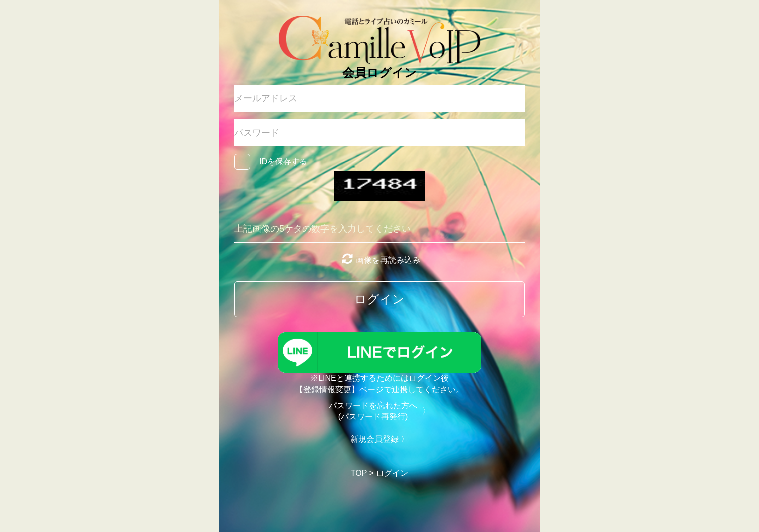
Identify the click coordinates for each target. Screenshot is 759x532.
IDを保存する (283, 161)
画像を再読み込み (379, 260)
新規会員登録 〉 (379, 439)
